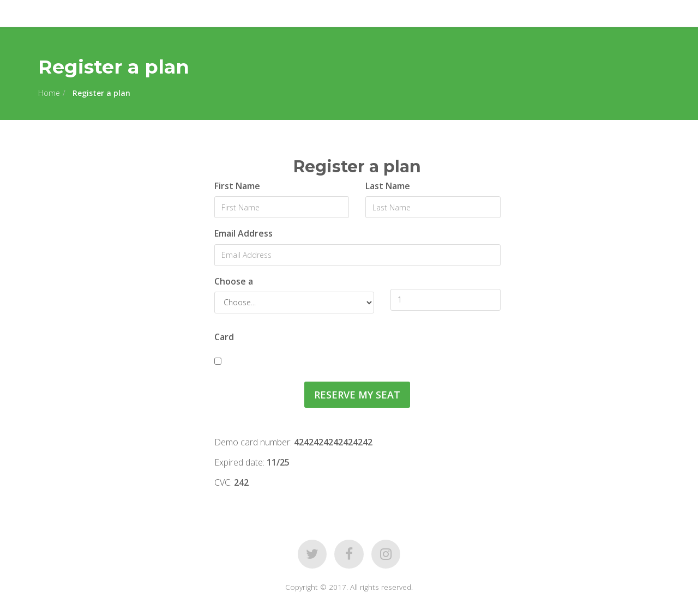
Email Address (243, 233)
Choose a (234, 281)
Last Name (388, 186)
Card (224, 337)
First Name (237, 186)
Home (49, 93)
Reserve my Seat (357, 395)
